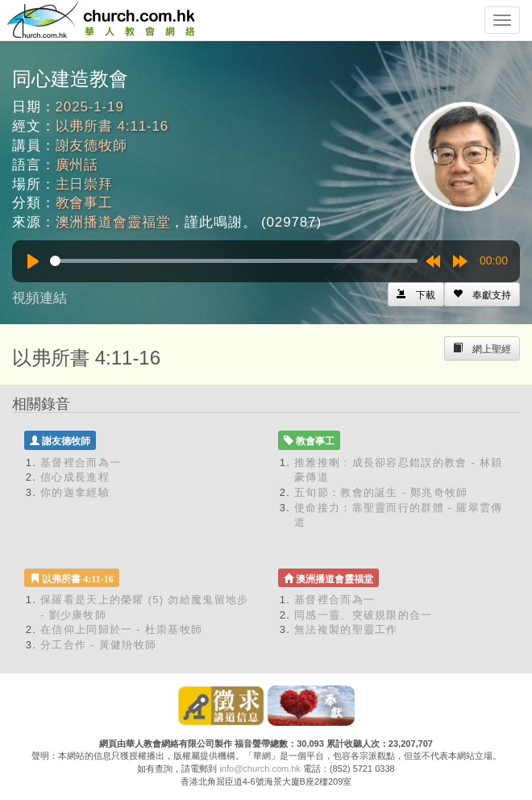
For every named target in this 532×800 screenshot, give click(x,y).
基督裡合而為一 (81, 462)
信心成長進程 (75, 477)
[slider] (234, 261)
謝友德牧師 (91, 146)
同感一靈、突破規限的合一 (364, 615)
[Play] (33, 261)
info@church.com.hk (260, 769)
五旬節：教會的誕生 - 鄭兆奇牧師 (381, 492)
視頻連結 (39, 298)
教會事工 (84, 203)
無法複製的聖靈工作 (346, 629)
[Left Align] (482, 294)
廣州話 (77, 165)
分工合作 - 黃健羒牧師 (98, 645)
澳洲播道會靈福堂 (113, 222)
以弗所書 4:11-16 (112, 126)
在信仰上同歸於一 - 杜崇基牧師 (121, 629)
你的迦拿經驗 (75, 492)
